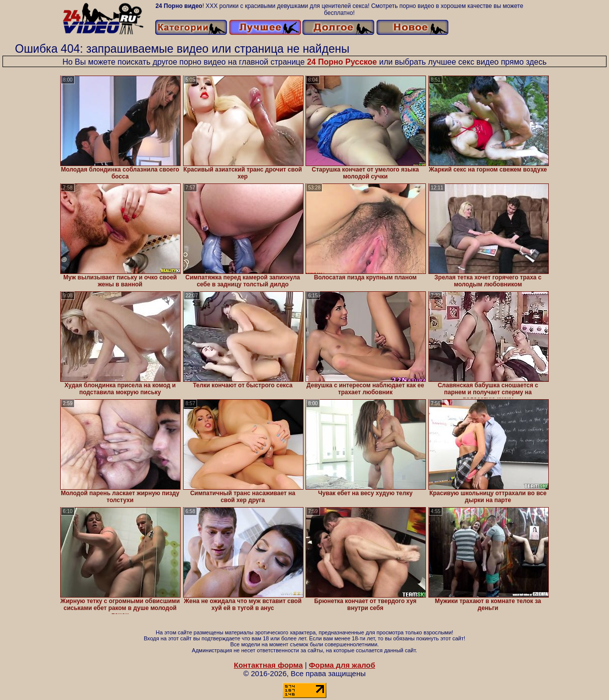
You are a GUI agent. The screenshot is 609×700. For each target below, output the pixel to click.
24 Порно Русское (342, 62)
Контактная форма (268, 665)
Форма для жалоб (342, 665)
